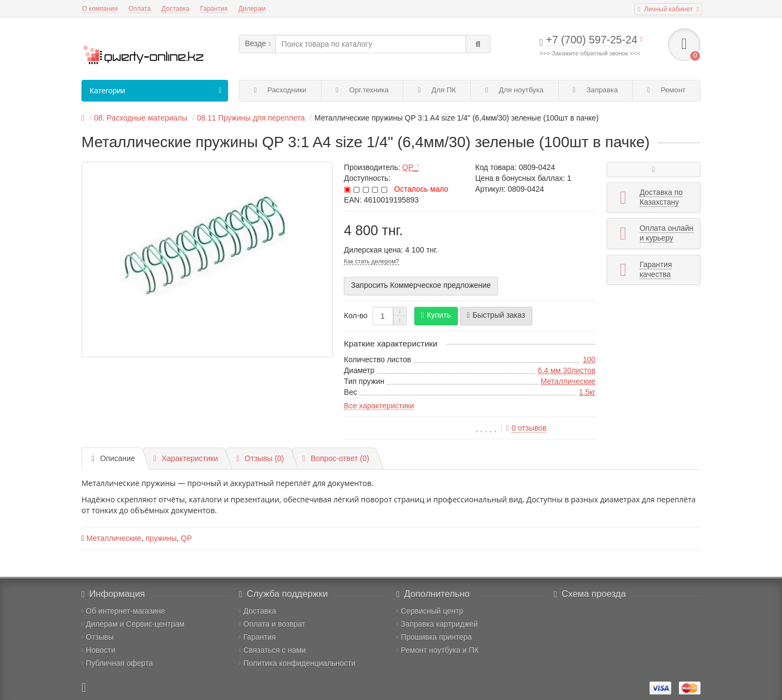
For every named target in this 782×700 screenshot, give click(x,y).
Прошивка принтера (434, 637)
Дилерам (252, 9)
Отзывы (97, 637)
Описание (113, 458)
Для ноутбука (515, 90)
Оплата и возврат (272, 624)
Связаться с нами (272, 650)
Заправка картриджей (437, 624)
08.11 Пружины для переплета (251, 118)
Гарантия (214, 9)
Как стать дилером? (371, 261)
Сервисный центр (430, 611)
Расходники (280, 90)
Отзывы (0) (260, 458)
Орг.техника (362, 90)
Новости (98, 650)
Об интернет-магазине (123, 611)
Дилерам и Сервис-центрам (133, 624)
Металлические (568, 381)
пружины (161, 538)
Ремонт (666, 90)
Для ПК (437, 90)
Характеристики (186, 458)
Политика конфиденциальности (297, 663)
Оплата (140, 9)
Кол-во (356, 316)
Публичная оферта (117, 663)
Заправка (595, 90)
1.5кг (587, 392)
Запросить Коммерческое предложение (421, 285)
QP (186, 538)
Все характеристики (379, 406)
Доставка (176, 9)
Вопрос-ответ (336, 458)
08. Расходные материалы (141, 118)
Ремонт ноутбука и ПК (438, 650)
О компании (100, 9)
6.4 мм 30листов (567, 370)
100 (589, 360)
